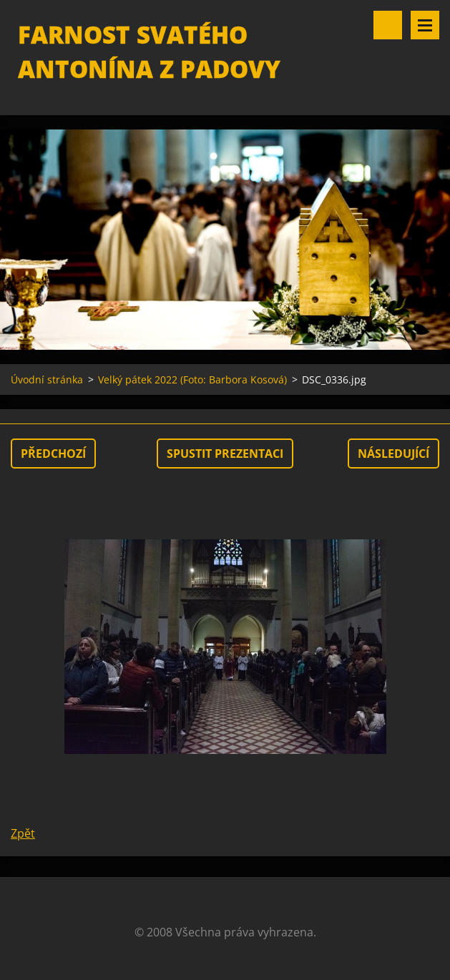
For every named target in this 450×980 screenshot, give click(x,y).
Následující (393, 454)
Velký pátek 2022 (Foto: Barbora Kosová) (192, 379)
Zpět (23, 833)
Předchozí (53, 454)
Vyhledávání (388, 25)
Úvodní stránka (47, 379)
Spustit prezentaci (225, 454)
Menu (425, 25)
